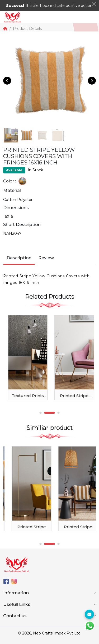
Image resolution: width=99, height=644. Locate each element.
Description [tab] (19, 258)
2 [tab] (50, 413)
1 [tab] (41, 413)
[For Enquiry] (89, 614)
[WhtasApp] (90, 626)
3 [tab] (59, 413)
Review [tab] (46, 258)
